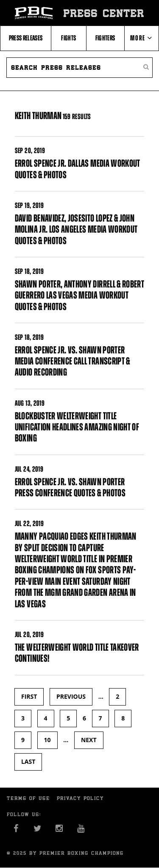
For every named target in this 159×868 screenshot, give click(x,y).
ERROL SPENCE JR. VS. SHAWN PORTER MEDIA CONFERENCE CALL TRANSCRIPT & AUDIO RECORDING (73, 361)
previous (71, 696)
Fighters (105, 38)
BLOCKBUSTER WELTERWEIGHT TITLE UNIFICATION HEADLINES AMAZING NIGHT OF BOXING (77, 427)
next (89, 740)
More (141, 38)
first (29, 696)
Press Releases (26, 38)
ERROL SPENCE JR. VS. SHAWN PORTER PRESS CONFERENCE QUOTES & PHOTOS (70, 487)
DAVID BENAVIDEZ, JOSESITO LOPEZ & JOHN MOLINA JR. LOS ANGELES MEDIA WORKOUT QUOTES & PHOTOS (76, 229)
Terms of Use (28, 798)
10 (47, 740)
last (28, 761)
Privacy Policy (80, 798)
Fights (68, 38)
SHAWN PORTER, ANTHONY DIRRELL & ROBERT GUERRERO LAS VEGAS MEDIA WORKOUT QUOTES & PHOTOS (79, 295)
